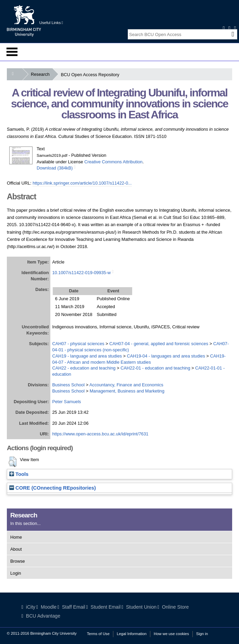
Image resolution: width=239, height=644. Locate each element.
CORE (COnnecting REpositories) (53, 488)
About (16, 549)
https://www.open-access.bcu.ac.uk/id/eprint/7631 (100, 434)
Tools (19, 474)
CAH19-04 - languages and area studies (166, 356)
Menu (12, 52)
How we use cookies (171, 634)
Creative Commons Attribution (113, 162)
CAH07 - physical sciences (78, 344)
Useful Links (51, 23)
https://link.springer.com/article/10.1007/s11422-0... (82, 183)
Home (16, 537)
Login (16, 573)
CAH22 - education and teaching (84, 368)
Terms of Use (98, 634)
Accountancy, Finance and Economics (126, 385)
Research (42, 74)
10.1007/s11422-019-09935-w (81, 273)
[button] (12, 462)
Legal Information (132, 634)
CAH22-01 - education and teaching (155, 368)
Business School (68, 385)
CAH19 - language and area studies (87, 356)
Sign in (202, 634)
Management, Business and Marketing (127, 391)
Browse (18, 561)
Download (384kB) (55, 168)
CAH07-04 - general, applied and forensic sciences (159, 344)
